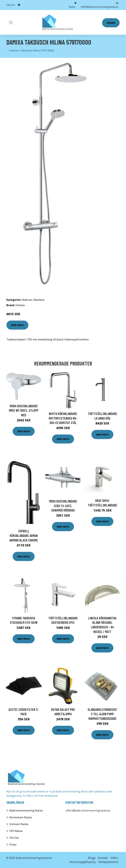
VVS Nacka (16, 831)
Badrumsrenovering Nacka (26, 810)
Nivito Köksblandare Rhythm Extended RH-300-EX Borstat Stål (63, 418)
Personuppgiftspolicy (83, 862)
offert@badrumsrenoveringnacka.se (88, 810)
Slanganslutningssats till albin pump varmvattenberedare (102, 714)
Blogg (92, 858)
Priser (111, 23)
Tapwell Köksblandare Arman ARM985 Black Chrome (24, 535)
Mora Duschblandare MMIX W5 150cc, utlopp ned (24, 410)
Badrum (27, 300)
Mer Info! (17, 325)
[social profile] (19, 5)
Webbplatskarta (108, 862)
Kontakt (103, 858)
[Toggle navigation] (11, 22)
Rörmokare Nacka (21, 817)
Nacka (72, 7)
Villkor (114, 858)
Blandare (39, 300)
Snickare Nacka (19, 824)
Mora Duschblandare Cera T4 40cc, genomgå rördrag (63, 506)
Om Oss (14, 838)
